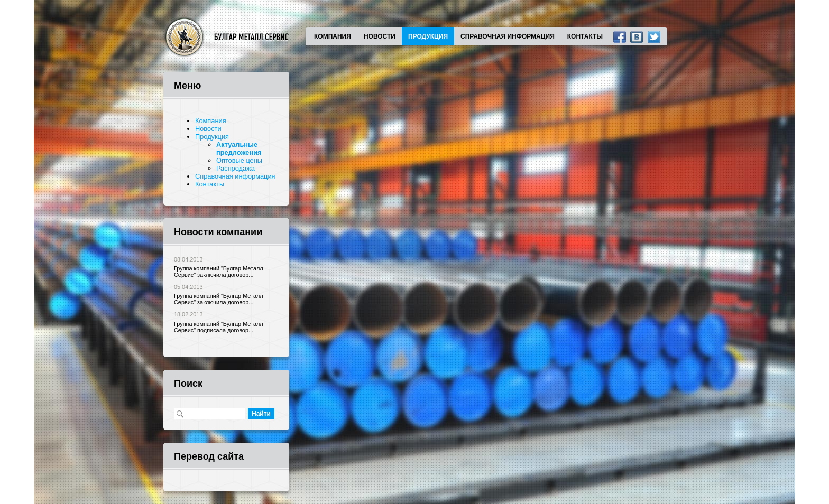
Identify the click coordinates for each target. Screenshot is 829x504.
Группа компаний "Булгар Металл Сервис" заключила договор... (219, 272)
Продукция (428, 36)
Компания (333, 36)
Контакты (585, 36)
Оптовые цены (239, 160)
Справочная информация (508, 36)
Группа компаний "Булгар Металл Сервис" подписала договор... (219, 327)
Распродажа (236, 168)
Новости (380, 36)
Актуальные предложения (239, 148)
